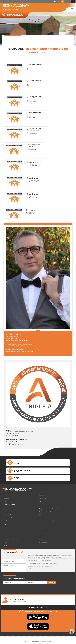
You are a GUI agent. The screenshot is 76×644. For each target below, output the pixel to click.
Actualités (42, 536)
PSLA (5, 530)
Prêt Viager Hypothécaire (46, 512)
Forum (6, 542)
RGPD (6, 545)
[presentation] (16, 588)
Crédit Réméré (43, 518)
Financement (8, 527)
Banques (6, 498)
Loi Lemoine (7, 512)
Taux (41, 501)
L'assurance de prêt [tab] (8, 565)
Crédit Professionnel (10, 521)
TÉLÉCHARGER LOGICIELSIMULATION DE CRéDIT (17, 600)
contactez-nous (43, 568)
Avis (5, 501)
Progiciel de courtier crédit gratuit (49, 509)
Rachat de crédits (9, 518)
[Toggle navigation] (72, 9)
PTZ (40, 515)
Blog (41, 539)
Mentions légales (44, 542)
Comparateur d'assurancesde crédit (22, 471)
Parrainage (7, 509)
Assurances (43, 498)
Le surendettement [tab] (8, 570)
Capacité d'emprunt (9, 524)
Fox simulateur (43, 527)
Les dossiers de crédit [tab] (8, 561)
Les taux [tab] (4, 557)
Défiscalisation (8, 515)
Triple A (6, 533)
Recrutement (8, 536)
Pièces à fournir (44, 530)
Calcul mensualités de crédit (47, 521)
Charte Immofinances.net (11, 539)
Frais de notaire (44, 524)
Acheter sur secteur (9, 504)
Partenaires (43, 495)
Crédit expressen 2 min (18, 463)
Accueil (6, 495)
